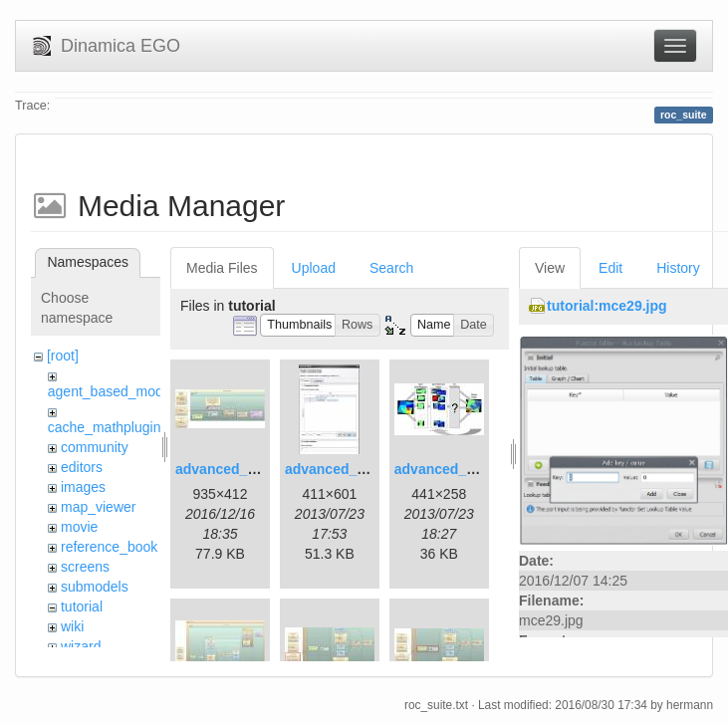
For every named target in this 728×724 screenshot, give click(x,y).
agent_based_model (111, 391)
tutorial (82, 606)
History (678, 268)
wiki (72, 626)
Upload (314, 268)
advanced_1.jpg (228, 469)
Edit (610, 268)
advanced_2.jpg (337, 469)
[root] (63, 356)
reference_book (109, 547)
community (95, 447)
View (550, 268)
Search (391, 268)
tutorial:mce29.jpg (607, 306)
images (83, 487)
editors (82, 467)
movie (79, 527)
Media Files (222, 268)
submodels (95, 587)
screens (85, 567)
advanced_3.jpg (447, 469)
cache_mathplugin (105, 427)
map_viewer (98, 507)
